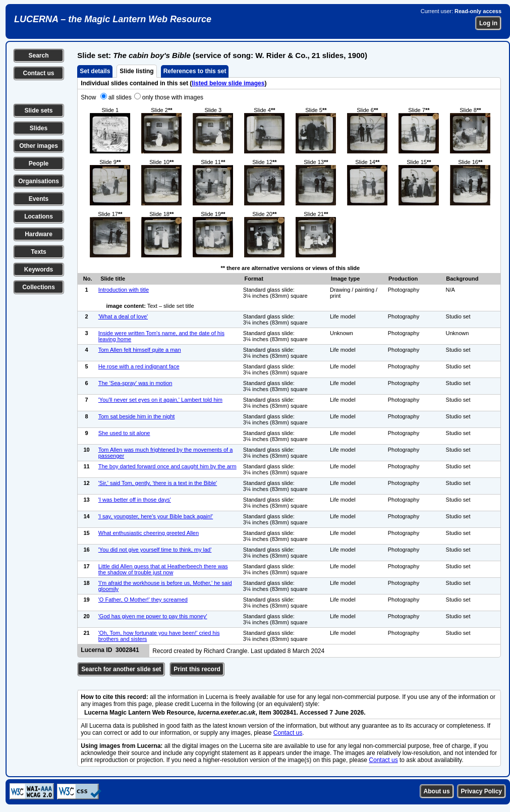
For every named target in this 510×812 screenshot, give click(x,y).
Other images (39, 146)
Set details (95, 71)
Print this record (197, 669)
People (39, 164)
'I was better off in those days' (135, 500)
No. (88, 279)
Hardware (39, 234)
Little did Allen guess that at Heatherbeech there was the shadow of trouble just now (163, 569)
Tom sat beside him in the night (137, 416)
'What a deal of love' (123, 316)
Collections (39, 287)
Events (39, 199)
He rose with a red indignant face (139, 366)
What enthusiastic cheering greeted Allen (149, 533)
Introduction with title (124, 290)
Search (38, 56)
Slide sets (38, 111)
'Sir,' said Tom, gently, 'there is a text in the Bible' (158, 483)
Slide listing (136, 71)
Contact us (38, 73)
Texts (38, 252)
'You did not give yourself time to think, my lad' (155, 550)
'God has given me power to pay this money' (153, 616)
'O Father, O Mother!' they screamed (143, 600)
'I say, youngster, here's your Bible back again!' (156, 516)
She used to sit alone (124, 433)
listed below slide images (228, 83)
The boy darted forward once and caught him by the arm (167, 466)
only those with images (173, 97)
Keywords (39, 269)
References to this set (195, 71)
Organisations (39, 181)
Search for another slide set (121, 669)
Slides (39, 128)
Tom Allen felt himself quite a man (140, 350)
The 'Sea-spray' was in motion (135, 383)
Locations (39, 216)
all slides (120, 97)
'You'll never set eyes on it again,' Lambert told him (160, 400)
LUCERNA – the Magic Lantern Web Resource (113, 19)
